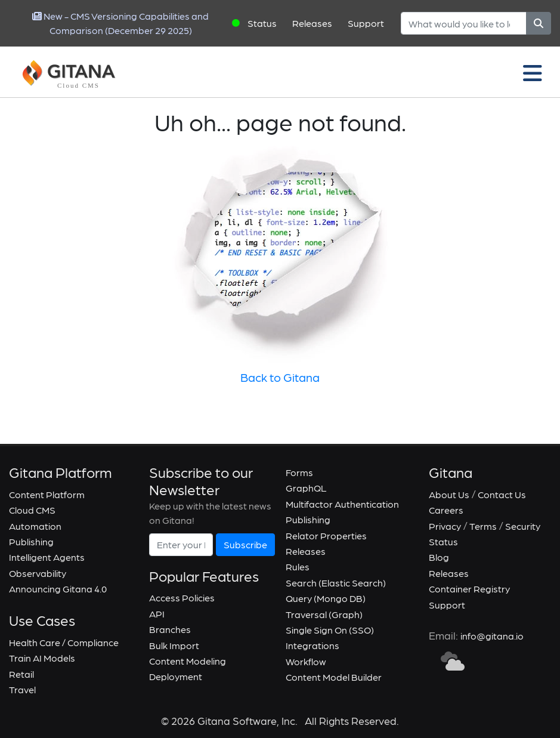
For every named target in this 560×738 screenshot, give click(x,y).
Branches (170, 629)
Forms (299, 472)
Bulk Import (174, 645)
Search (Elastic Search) (336, 583)
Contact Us (502, 494)
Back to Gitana (280, 377)
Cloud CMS (32, 510)
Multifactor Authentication (342, 504)
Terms (483, 526)
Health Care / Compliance (64, 642)
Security (523, 526)
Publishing (31, 541)
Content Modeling (188, 661)
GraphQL (306, 488)
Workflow (306, 661)
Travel (22, 689)
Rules (298, 566)
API (157, 614)
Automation (35, 526)
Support (366, 23)
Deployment (176, 676)
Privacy (445, 526)
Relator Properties (326, 535)
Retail (21, 674)
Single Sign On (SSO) (330, 630)
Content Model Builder (334, 677)
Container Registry (469, 589)
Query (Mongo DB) (326, 598)
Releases (312, 23)
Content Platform (47, 494)
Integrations (313, 645)
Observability (38, 573)
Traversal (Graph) (324, 614)
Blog (439, 557)
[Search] (464, 23)
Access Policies (182, 597)
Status (262, 23)
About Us (449, 494)
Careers (446, 510)
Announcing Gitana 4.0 (58, 589)
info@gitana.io (492, 636)
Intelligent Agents (47, 557)
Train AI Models (42, 658)
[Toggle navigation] (533, 72)
